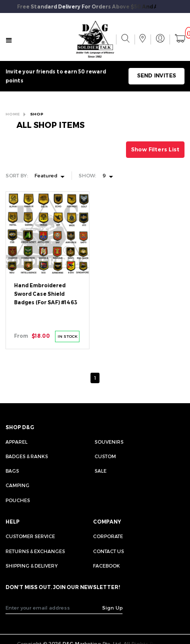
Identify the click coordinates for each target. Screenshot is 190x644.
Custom (105, 456)
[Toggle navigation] (8, 40)
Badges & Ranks (27, 456)
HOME (12, 114)
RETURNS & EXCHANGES (35, 551)
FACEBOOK (106, 566)
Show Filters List (155, 150)
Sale (100, 471)
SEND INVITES (156, 76)
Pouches (18, 500)
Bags (12, 471)
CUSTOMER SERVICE (30, 536)
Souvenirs (109, 442)
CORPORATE (108, 536)
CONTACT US (108, 551)
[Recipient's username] (54, 608)
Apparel (16, 442)
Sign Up (112, 608)
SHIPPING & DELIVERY (31, 566)
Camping (17, 485)
